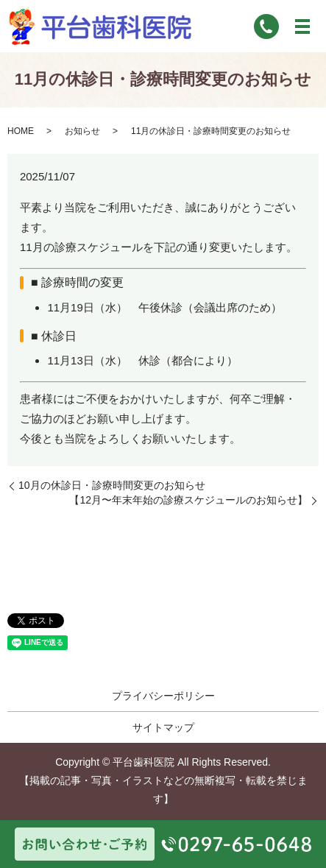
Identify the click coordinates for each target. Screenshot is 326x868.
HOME (21, 131)
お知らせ (82, 131)
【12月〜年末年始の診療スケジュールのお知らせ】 (188, 500)
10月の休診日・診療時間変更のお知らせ (112, 485)
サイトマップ (163, 727)
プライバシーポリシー (163, 696)
